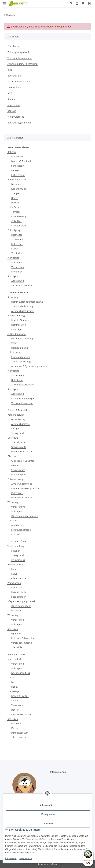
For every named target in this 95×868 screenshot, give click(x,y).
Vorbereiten (18, 267)
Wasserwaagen (19, 705)
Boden (15, 198)
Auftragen (17, 262)
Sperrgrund (18, 433)
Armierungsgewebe (22, 484)
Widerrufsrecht (16, 117)
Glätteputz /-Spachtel (23, 461)
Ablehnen (48, 824)
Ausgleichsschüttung (22, 311)
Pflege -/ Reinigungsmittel (21, 601)
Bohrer (15, 710)
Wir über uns (15, 46)
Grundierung (18, 419)
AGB (10, 93)
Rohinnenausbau (17, 180)
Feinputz (16, 465)
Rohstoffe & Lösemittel (23, 638)
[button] (71, 3)
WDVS (14, 343)
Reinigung (17, 611)
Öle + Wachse (19, 578)
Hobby (15, 687)
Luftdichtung (14, 352)
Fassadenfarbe (19, 592)
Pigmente (16, 634)
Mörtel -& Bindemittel (23, 161)
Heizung (16, 203)
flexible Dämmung (21, 320)
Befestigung (14, 230)
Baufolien (16, 724)
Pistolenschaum (20, 733)
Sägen (15, 701)
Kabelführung (19, 189)
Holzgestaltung (15, 565)
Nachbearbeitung (21, 673)
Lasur (14, 574)
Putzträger (17, 329)
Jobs (10, 70)
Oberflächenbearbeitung (25, 516)
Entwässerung (19, 216)
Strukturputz (18, 470)
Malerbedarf (14, 659)
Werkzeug (13, 502)
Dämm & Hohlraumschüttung (27, 302)
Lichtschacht (18, 175)
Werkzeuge (13, 258)
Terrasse (16, 212)
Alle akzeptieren (48, 805)
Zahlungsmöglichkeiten (20, 52)
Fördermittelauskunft (19, 81)
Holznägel (17, 235)
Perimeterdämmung (22, 339)
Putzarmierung (15, 479)
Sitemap (12, 99)
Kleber (15, 728)
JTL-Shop (53, 864)
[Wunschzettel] (83, 3)
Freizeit (11, 678)
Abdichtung (18, 281)
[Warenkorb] (89, 3)
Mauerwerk (17, 157)
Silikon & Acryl (19, 737)
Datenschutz (26, 858)
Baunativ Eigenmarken (20, 123)
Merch (15, 682)
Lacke (14, 569)
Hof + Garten (14, 207)
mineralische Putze (22, 452)
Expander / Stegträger (23, 398)
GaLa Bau (16, 221)
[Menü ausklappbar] (4, 2)
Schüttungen (14, 297)
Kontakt (12, 111)
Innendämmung (16, 316)
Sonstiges (13, 276)
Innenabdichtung (21, 357)
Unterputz (13, 438)
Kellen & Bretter (20, 696)
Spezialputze (18, 442)
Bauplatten (17, 184)
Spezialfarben (19, 597)
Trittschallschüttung (22, 306)
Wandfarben (14, 583)
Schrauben (17, 239)
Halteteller (17, 244)
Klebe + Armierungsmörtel (25, 488)
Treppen (16, 193)
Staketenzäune (19, 226)
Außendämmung (16, 334)
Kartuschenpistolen (22, 714)
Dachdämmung (20, 348)
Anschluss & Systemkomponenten (29, 366)
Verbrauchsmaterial (22, 285)
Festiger (16, 429)
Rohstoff (16, 534)
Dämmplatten (19, 325)
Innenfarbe (17, 588)
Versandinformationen (20, 58)
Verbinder (17, 253)
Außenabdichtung (21, 362)
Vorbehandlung (16, 415)
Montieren (17, 272)
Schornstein (18, 166)
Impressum (11, 858)
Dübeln (15, 249)
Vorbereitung (18, 507)
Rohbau (12, 152)
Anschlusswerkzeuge (22, 385)
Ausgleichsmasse (20, 424)
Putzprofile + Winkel (22, 498)
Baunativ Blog (15, 76)
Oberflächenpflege (21, 606)
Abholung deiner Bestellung (22, 64)
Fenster (15, 170)
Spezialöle (17, 647)
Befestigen (17, 380)
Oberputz (13, 456)
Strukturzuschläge (21, 530)
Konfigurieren (48, 814)
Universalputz (19, 447)
